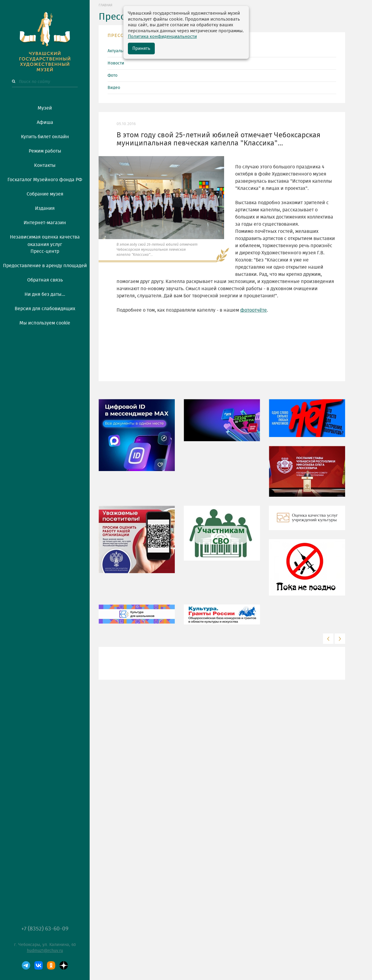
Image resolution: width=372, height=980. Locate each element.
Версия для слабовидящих (45, 309)
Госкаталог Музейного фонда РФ (45, 180)
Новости (116, 63)
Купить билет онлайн (45, 137)
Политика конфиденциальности (162, 37)
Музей (45, 108)
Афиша (45, 122)
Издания (45, 208)
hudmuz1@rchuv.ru (45, 951)
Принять (141, 49)
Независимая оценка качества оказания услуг (45, 240)
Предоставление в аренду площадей (45, 266)
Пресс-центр (45, 251)
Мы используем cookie (45, 323)
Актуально (118, 51)
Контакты (45, 165)
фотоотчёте (254, 310)
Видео (114, 88)
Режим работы (45, 151)
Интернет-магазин (45, 223)
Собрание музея (45, 194)
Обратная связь (45, 280)
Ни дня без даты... (45, 294)
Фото (112, 76)
